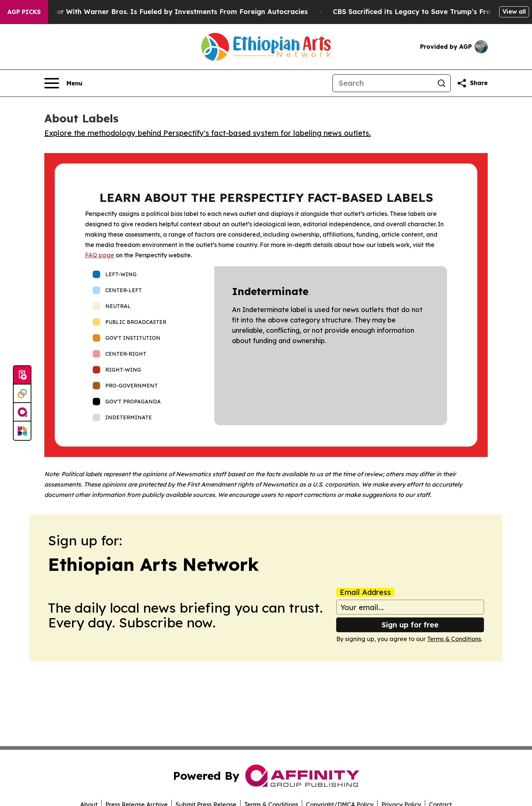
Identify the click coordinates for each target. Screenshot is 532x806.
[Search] (383, 83)
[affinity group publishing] (22, 412)
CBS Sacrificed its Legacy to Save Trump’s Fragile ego (438, 12)
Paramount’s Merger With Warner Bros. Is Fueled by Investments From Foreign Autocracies (163, 12)
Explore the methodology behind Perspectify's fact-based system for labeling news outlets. (208, 133)
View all (514, 11)
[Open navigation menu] (63, 83)
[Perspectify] (22, 394)
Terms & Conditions (454, 639)
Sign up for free (410, 625)
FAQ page (100, 255)
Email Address (365, 592)
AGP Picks (24, 12)
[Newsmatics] (22, 431)
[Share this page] (472, 83)
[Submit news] (22, 375)
